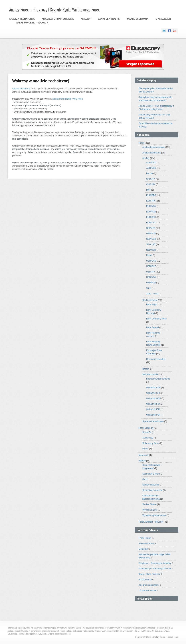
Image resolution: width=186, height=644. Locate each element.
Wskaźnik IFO (153, 404)
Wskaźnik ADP (153, 388)
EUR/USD (151, 223)
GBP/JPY (151, 228)
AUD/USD (151, 168)
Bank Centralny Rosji (156, 319)
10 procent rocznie (148, 590)
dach (145, 479)
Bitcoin (149, 173)
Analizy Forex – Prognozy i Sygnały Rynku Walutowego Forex (54, 9)
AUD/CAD (151, 163)
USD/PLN (151, 283)
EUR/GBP (151, 195)
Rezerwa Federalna (156, 359)
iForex (145, 449)
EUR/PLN (151, 212)
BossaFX (147, 432)
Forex (141, 143)
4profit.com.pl (145, 580)
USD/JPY (151, 272)
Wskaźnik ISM (153, 409)
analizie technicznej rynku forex (67, 99)
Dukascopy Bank (151, 443)
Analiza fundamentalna (58, 19)
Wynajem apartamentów (154, 515)
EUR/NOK (151, 206)
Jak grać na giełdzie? (149, 585)
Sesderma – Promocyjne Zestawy (155, 563)
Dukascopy (148, 438)
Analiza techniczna (22, 19)
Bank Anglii (152, 305)
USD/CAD (151, 261)
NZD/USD (151, 250)
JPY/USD (151, 244)
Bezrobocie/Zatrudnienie (158, 379)
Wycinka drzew (150, 510)
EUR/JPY (151, 201)
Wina (149, 288)
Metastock (144, 455)
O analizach (163, 19)
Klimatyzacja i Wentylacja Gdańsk (155, 569)
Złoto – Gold (152, 294)
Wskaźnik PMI (153, 415)
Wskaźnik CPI (153, 393)
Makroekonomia (138, 19)
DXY (148, 190)
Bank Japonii (152, 327)
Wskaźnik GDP (153, 398)
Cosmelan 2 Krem (151, 474)
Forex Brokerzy (146, 428)
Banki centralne (109, 19)
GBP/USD (151, 239)
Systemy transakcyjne (153, 421)
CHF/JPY (151, 184)
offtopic (142, 461)
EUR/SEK (151, 217)
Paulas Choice (149, 504)
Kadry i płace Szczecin (150, 574)
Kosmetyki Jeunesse (152, 490)
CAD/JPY (151, 179)
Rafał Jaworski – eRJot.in (32, 23)
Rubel (149, 255)
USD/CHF (151, 266)
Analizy (86, 19)
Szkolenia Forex (146, 544)
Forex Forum (145, 538)
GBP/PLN (151, 234)
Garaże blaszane (151, 485)
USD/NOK (151, 277)
